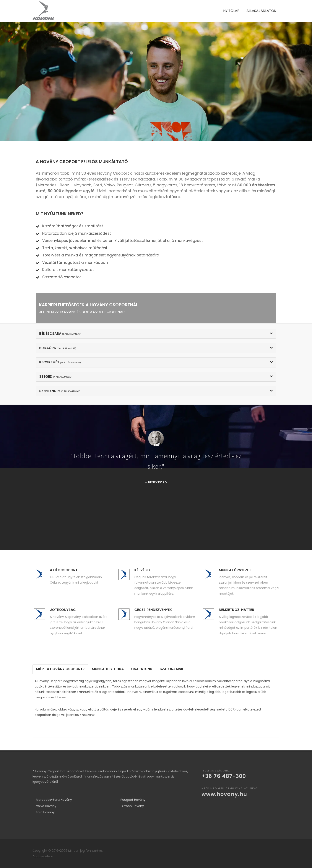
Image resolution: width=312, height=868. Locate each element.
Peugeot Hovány (133, 800)
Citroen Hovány (132, 806)
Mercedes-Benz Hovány (54, 800)
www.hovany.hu (224, 794)
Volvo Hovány (46, 806)
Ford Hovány (45, 812)
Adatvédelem (43, 856)
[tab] (60, 669)
